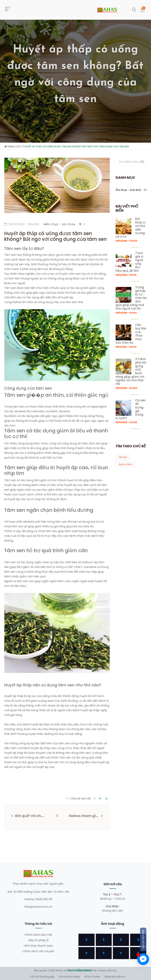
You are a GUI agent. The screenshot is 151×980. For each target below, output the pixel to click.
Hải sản (123, 457)
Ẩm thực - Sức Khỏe (61, 224)
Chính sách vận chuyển (38, 951)
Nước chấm (125, 464)
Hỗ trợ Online (92, 977)
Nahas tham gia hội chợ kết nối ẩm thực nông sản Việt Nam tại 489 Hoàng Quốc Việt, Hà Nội (85, 816)
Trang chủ (13, 147)
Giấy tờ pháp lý (38, 940)
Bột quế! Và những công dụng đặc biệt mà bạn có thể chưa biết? (30, 816)
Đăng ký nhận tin (115, 977)
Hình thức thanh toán (38, 946)
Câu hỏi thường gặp (42, 977)
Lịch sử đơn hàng (69, 977)
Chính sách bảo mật (38, 935)
